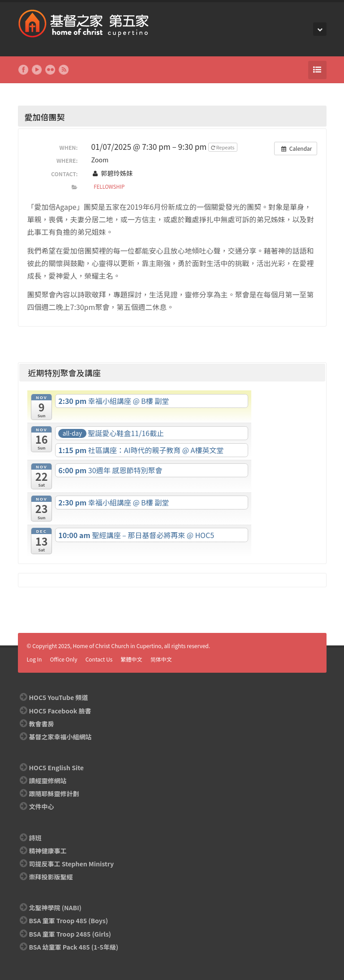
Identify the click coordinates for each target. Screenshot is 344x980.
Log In (34, 659)
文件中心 (42, 806)
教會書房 (42, 724)
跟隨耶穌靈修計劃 (54, 793)
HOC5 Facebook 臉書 (60, 711)
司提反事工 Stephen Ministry (71, 864)
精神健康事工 (48, 851)
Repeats (223, 147)
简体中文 (161, 659)
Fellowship (109, 187)
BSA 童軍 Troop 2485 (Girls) (70, 934)
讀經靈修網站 (48, 781)
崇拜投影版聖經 (51, 877)
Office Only (64, 659)
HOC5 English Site (56, 768)
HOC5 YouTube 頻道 (59, 697)
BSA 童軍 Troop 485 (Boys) (69, 921)
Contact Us (99, 659)
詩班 (35, 838)
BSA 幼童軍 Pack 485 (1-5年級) (74, 947)
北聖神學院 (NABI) (55, 908)
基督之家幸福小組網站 (60, 737)
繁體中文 (131, 659)
